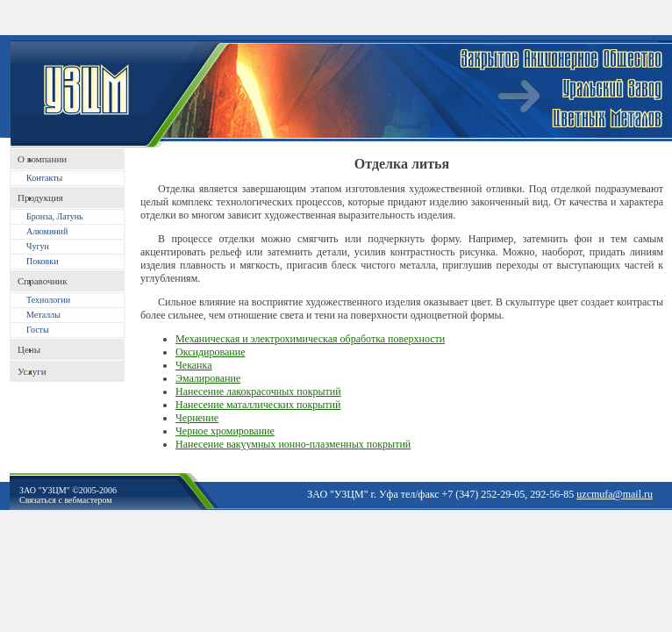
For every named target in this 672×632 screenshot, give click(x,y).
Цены (29, 349)
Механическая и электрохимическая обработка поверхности (310, 339)
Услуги (32, 371)
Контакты (44, 178)
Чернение (197, 418)
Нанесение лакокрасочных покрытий (258, 391)
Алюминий (47, 231)
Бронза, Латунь (55, 216)
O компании (42, 159)
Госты (38, 330)
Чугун (38, 246)
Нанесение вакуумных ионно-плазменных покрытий (293, 444)
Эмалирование (208, 378)
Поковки (43, 261)
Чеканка (194, 365)
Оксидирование (210, 352)
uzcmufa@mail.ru (615, 494)
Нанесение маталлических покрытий (258, 405)
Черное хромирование (225, 431)
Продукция (40, 197)
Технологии (48, 300)
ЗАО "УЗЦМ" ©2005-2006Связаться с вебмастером (68, 495)
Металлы (43, 315)
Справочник (43, 281)
